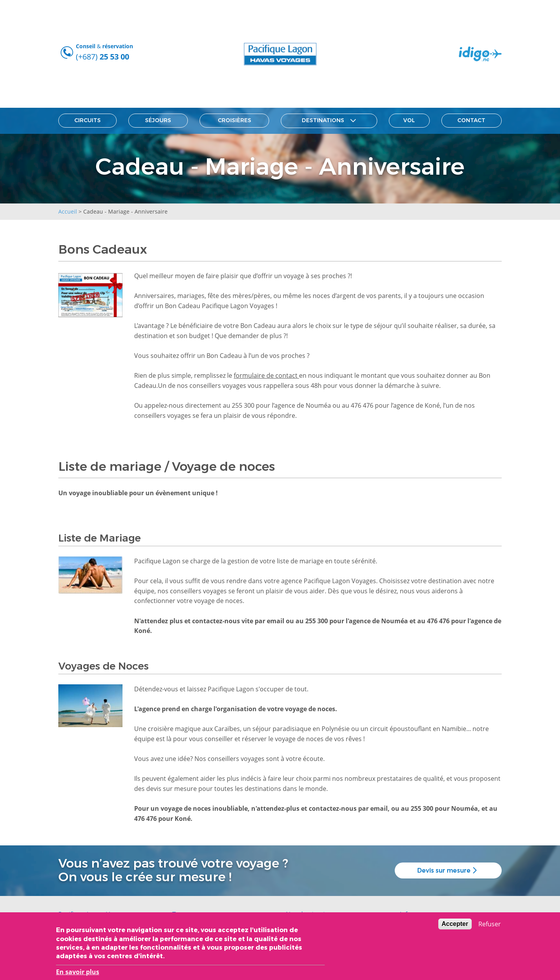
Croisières (234, 120)
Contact (471, 120)
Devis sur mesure (448, 870)
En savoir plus (78, 973)
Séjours (158, 120)
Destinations (329, 121)
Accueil (68, 211)
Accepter (455, 925)
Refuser (490, 926)
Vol (409, 120)
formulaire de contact (266, 375)
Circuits (87, 120)
